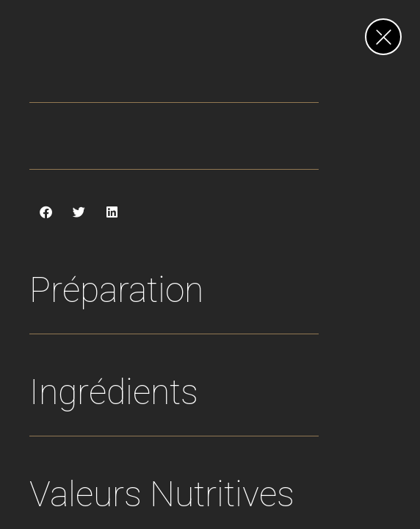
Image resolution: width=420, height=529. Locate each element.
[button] (46, 212)
